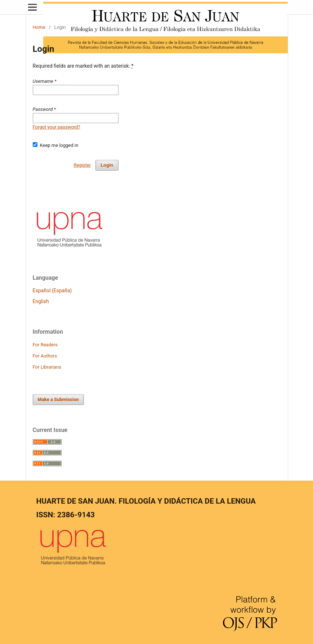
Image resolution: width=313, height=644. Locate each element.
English (41, 301)
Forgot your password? (57, 127)
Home (39, 27)
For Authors (45, 356)
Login (107, 165)
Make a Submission (58, 399)
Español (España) (52, 291)
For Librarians (47, 367)
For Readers (45, 345)
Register (82, 165)
